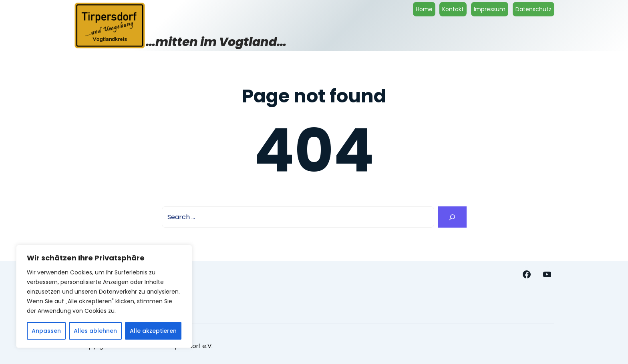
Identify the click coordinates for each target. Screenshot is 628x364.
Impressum (490, 9)
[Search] (452, 217)
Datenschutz (533, 9)
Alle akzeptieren (153, 331)
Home (424, 9)
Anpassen (46, 331)
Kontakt (453, 9)
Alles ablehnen (95, 331)
